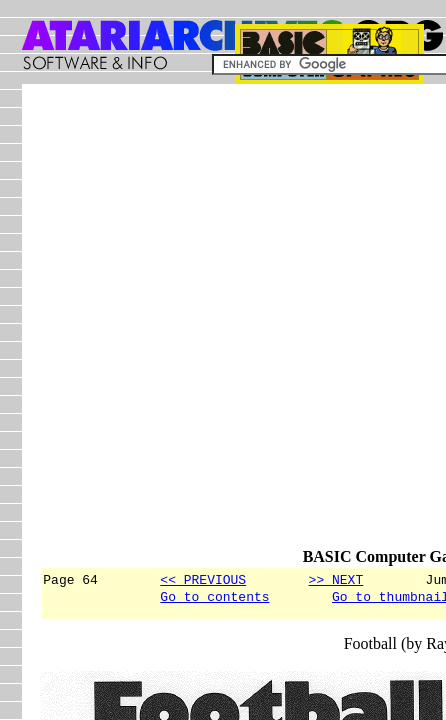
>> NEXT (336, 579)
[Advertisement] (223, 325)
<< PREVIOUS (203, 579)
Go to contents (214, 599)
